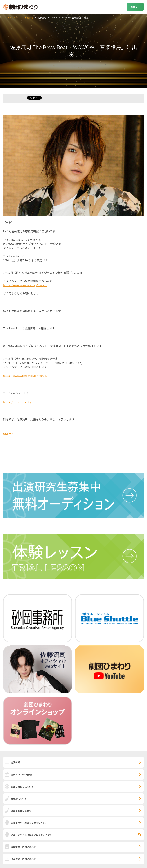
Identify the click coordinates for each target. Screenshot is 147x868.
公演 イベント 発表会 (22, 774)
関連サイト (10, 434)
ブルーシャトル (31, 835)
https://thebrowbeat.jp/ (18, 402)
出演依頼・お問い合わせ (23, 859)
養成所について (19, 799)
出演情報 (29, 18)
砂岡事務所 (29, 823)
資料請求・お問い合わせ (23, 847)
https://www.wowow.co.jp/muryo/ (25, 285)
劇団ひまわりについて (22, 786)
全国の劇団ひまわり (21, 811)
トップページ (13, 18)
